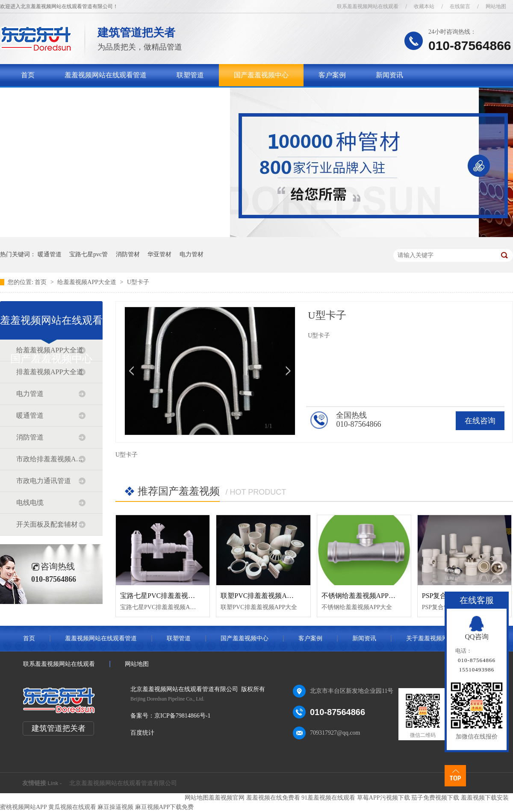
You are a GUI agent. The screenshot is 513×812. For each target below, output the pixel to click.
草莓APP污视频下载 (383, 798)
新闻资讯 (389, 75)
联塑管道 (190, 75)
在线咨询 (480, 421)
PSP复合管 (438, 596)
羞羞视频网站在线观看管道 (106, 75)
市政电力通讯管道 (44, 481)
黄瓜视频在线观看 (72, 807)
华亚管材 (159, 254)
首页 (28, 75)
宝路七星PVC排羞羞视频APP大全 (171, 596)
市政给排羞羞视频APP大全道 (51, 459)
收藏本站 (424, 6)
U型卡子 (138, 282)
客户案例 (332, 75)
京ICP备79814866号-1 (182, 716)
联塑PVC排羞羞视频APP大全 (264, 596)
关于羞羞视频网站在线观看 (62, 97)
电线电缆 (30, 503)
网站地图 (496, 6)
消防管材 (128, 254)
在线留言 (460, 6)
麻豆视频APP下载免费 (165, 807)
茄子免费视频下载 (435, 798)
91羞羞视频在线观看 (328, 798)
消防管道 (30, 437)
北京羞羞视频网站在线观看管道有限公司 (123, 783)
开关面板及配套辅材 (47, 524)
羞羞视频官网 (227, 798)
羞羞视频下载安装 (485, 798)
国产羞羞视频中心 (261, 75)
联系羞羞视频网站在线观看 (368, 6)
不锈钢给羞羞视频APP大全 (362, 596)
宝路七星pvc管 (88, 254)
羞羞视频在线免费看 (273, 798)
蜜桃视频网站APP (23, 807)
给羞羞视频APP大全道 (87, 282)
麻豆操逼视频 (115, 807)
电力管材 (192, 254)
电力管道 (30, 394)
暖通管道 (50, 254)
